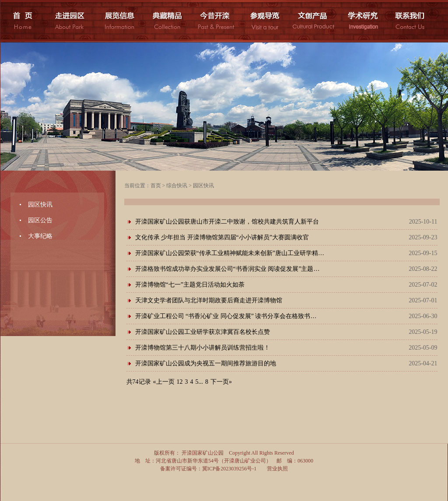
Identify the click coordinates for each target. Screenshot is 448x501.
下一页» (221, 382)
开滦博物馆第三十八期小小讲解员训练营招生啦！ (203, 348)
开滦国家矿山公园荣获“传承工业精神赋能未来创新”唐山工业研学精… (230, 253)
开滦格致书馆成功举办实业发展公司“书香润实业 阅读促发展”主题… (227, 269)
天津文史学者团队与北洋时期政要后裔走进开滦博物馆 (209, 300)
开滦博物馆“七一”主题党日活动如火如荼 (190, 285)
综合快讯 (177, 186)
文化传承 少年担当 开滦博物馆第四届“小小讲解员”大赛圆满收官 (222, 237)
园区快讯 (40, 205)
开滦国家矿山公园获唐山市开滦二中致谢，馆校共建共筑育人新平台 (227, 222)
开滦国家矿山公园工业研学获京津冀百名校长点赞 (203, 332)
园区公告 (40, 220)
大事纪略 (40, 236)
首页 (156, 186)
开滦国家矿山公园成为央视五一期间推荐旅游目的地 (206, 363)
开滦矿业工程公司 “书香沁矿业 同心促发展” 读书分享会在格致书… (226, 316)
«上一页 (164, 382)
